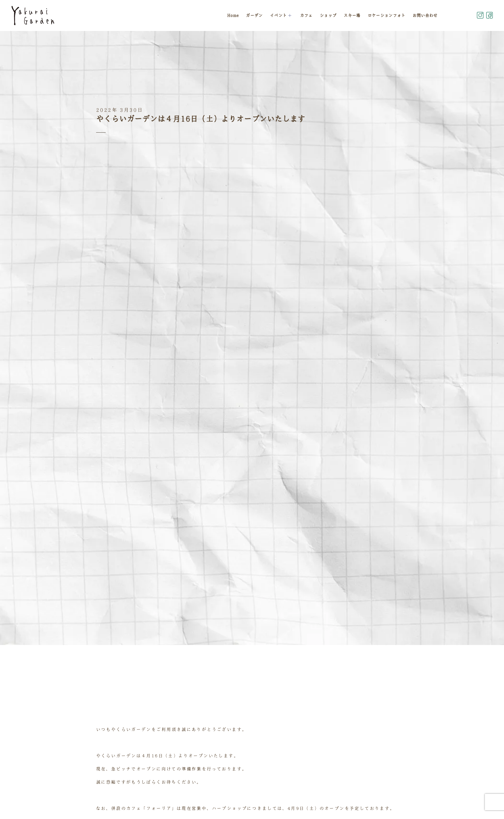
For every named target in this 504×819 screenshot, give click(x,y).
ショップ (328, 15)
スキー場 (352, 15)
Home (233, 15)
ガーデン (255, 15)
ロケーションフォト (387, 15)
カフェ (307, 15)
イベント (282, 15)
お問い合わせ (425, 15)
